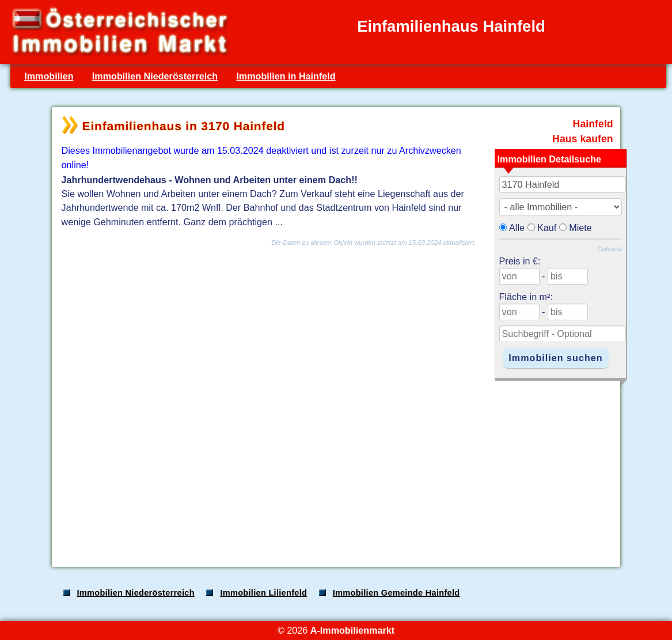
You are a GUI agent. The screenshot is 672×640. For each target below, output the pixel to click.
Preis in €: (520, 261)
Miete (580, 228)
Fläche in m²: (526, 297)
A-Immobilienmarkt (352, 630)
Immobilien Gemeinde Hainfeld (396, 593)
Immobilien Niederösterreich (155, 76)
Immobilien (49, 76)
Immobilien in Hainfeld (286, 76)
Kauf (547, 228)
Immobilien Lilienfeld (263, 593)
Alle (517, 228)
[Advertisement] (335, 468)
